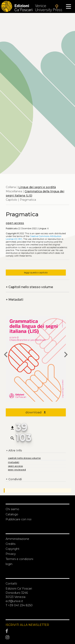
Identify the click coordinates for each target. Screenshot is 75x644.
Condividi (14, 479)
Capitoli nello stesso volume (29, 287)
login (9, 564)
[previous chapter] (6, 355)
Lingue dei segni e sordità (37, 187)
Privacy (11, 554)
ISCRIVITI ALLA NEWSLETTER (27, 625)
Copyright (12, 549)
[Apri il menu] (68, 6)
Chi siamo (12, 509)
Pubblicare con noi (18, 519)
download (36, 412)
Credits (10, 544)
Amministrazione (17, 539)
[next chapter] (66, 355)
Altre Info (14, 451)
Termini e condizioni (19, 559)
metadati (14, 462)
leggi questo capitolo (36, 272)
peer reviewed (17, 470)
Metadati (14, 300)
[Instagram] (37, 637)
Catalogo (12, 514)
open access (15, 223)
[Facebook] (37, 631)
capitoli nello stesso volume (24, 458)
